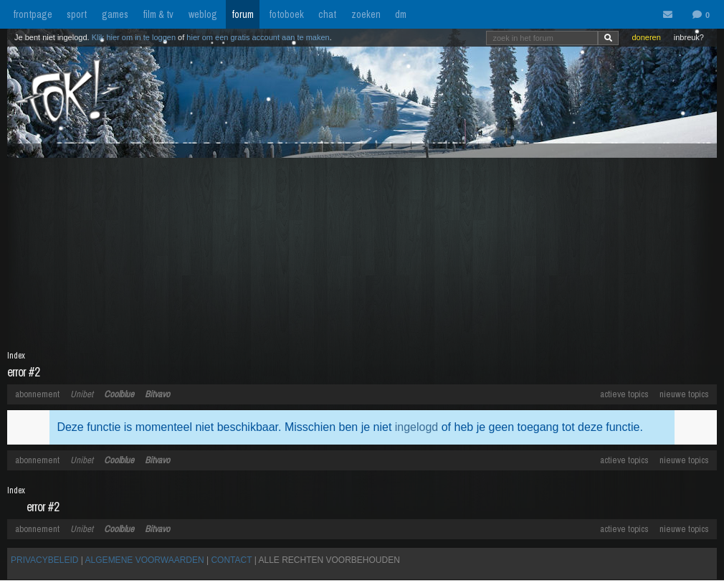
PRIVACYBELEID (44, 560)
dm (401, 14)
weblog (203, 14)
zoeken (366, 14)
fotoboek (286, 14)
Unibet (82, 394)
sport (77, 14)
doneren (646, 37)
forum (243, 14)
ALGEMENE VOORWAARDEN (145, 560)
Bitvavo (157, 394)
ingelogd (417, 427)
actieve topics (624, 394)
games (115, 14)
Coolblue (119, 394)
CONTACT (231, 560)
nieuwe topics (684, 394)
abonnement (37, 394)
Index (16, 356)
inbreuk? (689, 37)
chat (327, 14)
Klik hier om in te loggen (134, 37)
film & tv (158, 14)
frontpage (33, 14)
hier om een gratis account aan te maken (258, 37)
